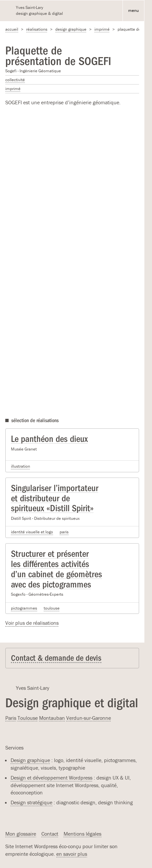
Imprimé (102, 29)
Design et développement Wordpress (51, 778)
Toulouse (52, 608)
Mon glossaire (21, 834)
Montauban (52, 718)
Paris (64, 532)
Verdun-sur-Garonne (89, 718)
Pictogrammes (24, 608)
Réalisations (37, 29)
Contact (50, 834)
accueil (12, 29)
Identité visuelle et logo (32, 532)
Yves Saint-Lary (33, 688)
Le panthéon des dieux (49, 439)
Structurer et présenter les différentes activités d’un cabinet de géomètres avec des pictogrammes (56, 569)
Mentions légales (82, 834)
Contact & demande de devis (56, 658)
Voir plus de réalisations (32, 623)
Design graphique (71, 29)
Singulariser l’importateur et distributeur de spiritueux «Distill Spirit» (55, 498)
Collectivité (15, 80)
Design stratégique (31, 802)
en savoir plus (72, 854)
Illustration (21, 466)
